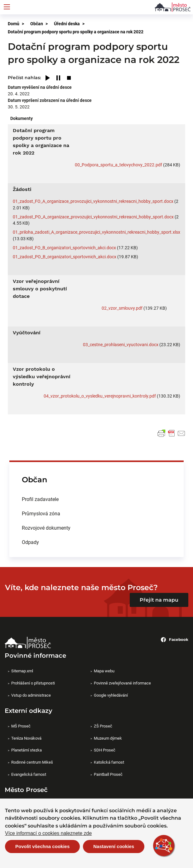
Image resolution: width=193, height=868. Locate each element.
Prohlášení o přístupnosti (33, 683)
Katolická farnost (109, 762)
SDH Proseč (105, 750)
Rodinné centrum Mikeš (32, 762)
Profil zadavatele (40, 499)
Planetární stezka (27, 750)
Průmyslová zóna (41, 513)
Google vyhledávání (111, 695)
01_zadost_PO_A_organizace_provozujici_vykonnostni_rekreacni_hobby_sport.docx (93, 217)
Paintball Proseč (108, 774)
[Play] (48, 78)
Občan (37, 24)
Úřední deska (67, 24)
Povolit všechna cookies (42, 846)
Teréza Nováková (26, 738)
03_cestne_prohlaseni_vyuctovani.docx (121, 344)
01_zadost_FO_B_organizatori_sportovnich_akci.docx (64, 248)
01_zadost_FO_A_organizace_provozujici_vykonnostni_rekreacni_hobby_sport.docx (93, 201)
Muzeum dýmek (108, 738)
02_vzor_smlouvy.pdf (122, 308)
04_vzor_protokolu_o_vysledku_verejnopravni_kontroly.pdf (100, 396)
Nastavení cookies (114, 846)
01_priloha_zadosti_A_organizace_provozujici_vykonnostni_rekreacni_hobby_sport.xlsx (96, 232)
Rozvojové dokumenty (46, 528)
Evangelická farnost (29, 774)
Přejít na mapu (159, 600)
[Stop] (69, 78)
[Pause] (58, 78)
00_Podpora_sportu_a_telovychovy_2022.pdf (118, 165)
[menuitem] (96, 499)
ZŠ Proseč (103, 726)
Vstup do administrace (31, 695)
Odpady (30, 542)
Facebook (175, 640)
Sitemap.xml (22, 671)
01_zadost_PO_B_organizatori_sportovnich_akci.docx (65, 257)
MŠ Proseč (21, 726)
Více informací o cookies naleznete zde (48, 833)
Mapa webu (104, 671)
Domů (14, 24)
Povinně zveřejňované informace (122, 683)
